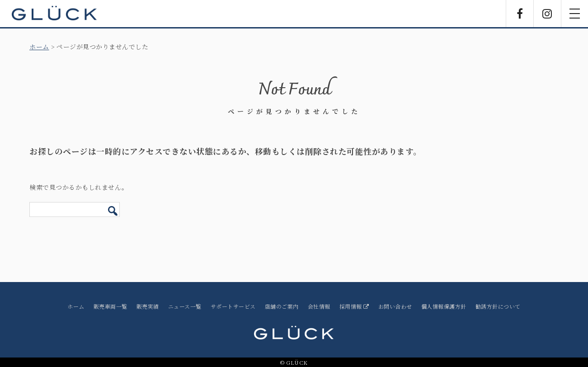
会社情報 (319, 306)
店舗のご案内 (282, 306)
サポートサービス (233, 306)
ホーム (39, 47)
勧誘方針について (498, 306)
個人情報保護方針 (444, 306)
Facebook (520, 14)
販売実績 (148, 306)
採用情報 (354, 306)
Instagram (547, 14)
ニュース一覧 (185, 306)
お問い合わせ (395, 306)
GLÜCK (54, 14)
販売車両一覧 (111, 306)
